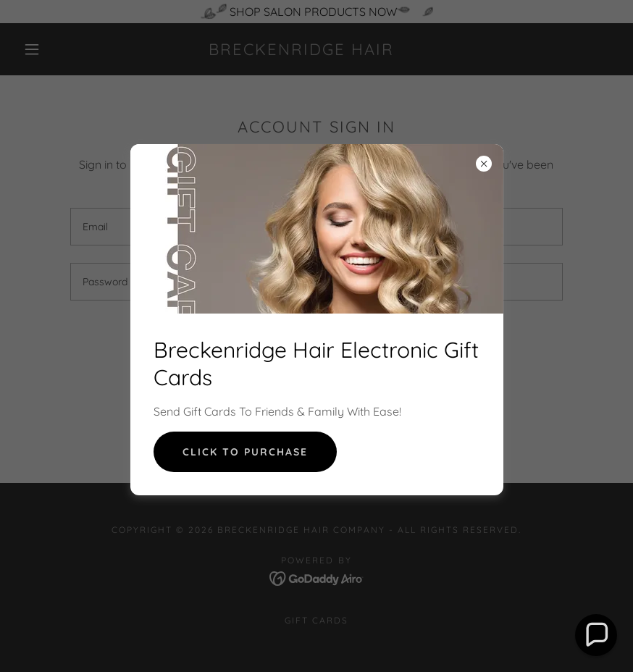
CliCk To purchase (245, 452)
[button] (596, 635)
